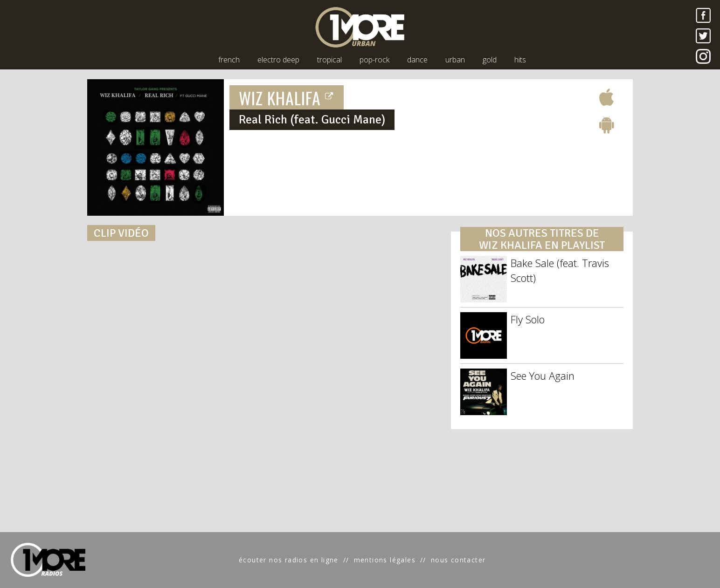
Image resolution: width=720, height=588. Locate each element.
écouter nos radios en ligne (289, 560)
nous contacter (458, 560)
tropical (329, 60)
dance (417, 60)
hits (520, 60)
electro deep (278, 60)
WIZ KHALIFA (287, 98)
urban (455, 60)
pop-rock (374, 60)
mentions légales (385, 560)
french (229, 60)
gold (490, 60)
